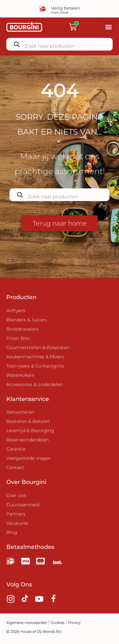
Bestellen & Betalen (28, 421)
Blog (12, 532)
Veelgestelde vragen (29, 458)
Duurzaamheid (23, 505)
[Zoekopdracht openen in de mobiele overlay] (60, 44)
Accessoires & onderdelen (35, 384)
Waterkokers (20, 375)
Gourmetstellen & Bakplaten (38, 347)
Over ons (16, 495)
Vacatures (17, 523)
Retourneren (20, 412)
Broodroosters (23, 329)
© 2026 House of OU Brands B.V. (34, 632)
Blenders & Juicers (27, 320)
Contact (15, 467)
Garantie (16, 449)
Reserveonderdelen (27, 440)
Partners (16, 514)
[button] (108, 27)
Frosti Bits (18, 338)
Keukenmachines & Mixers (35, 357)
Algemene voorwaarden (27, 623)
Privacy (74, 623)
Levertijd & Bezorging (30, 430)
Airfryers (16, 311)
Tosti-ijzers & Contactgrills (35, 366)
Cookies (58, 623)
